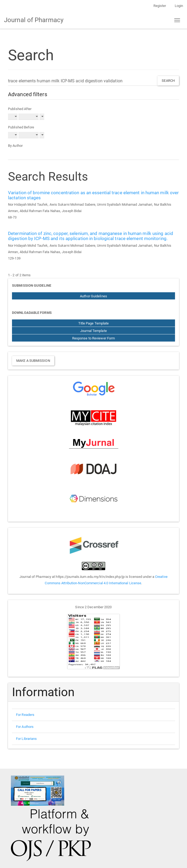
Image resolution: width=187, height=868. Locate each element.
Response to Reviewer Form (94, 338)
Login (179, 6)
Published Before (21, 127)
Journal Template (93, 331)
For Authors (25, 727)
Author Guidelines (93, 296)
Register (160, 6)
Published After (20, 109)
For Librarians (26, 739)
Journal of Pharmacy (34, 20)
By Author (15, 146)
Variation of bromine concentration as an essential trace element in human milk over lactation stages (93, 195)
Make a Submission (33, 361)
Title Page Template (94, 323)
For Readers (25, 715)
